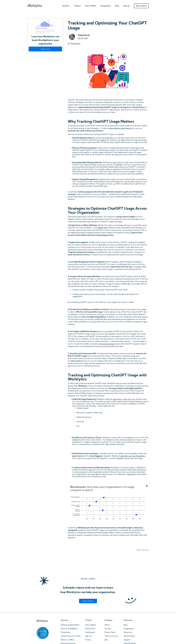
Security (108, 629)
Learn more (45, 49)
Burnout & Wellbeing (69, 629)
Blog (117, 6)
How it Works (91, 625)
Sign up (126, 6)
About (107, 625)
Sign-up (88, 636)
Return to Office (67, 640)
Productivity (66, 632)
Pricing (88, 640)
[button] (66, 5)
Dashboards (90, 632)
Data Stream (90, 629)
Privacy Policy (110, 632)
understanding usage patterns (120, 128)
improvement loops (107, 344)
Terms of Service (111, 636)
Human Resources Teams (71, 636)
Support (127, 640)
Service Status (129, 636)
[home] (35, 5)
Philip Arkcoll (84, 35)
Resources (128, 632)
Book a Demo (141, 6)
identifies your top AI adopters (133, 456)
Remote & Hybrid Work (70, 625)
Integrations (106, 6)
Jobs (106, 640)
